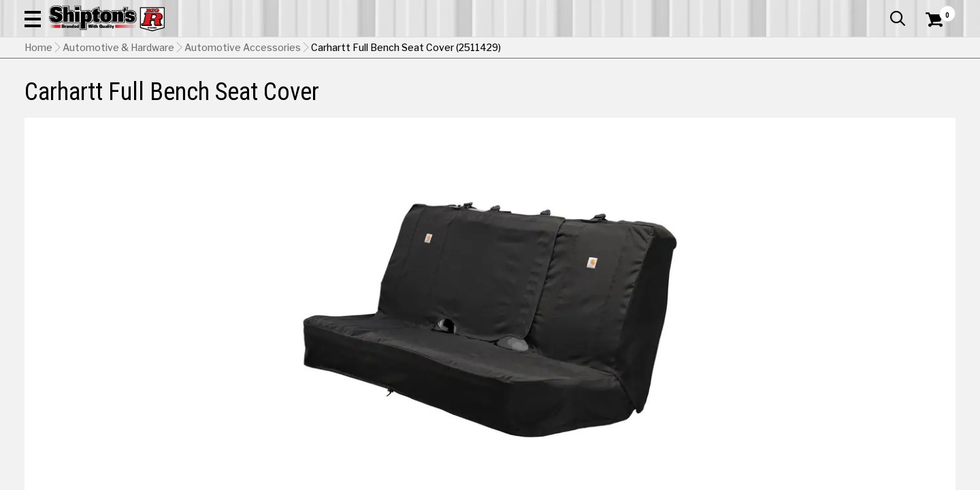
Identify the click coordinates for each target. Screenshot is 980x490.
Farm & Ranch (350, 100)
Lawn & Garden (668, 100)
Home (38, 133)
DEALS (930, 100)
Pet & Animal (761, 100)
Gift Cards (819, 10)
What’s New (879, 10)
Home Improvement (553, 100)
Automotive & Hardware (234, 100)
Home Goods (443, 100)
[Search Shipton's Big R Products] (444, 49)
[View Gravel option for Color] (888, 360)
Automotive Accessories (243, 133)
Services (937, 10)
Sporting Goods (859, 100)
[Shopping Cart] (932, 49)
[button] (536, 49)
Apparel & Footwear (97, 100)
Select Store (860, 424)
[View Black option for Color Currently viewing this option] (702, 360)
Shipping (708, 424)
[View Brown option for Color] (795, 360)
